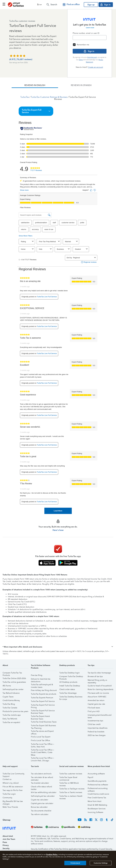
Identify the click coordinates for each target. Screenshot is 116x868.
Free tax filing (37, 675)
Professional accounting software (98, 789)
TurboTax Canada (10, 708)
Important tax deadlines (98, 728)
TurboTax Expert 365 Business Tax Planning (43, 726)
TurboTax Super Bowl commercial (68, 778)
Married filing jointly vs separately (97, 681)
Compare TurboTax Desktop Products (71, 677)
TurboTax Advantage (68, 693)
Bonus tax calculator (39, 807)
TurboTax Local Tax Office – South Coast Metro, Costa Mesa (42, 750)
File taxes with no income (98, 693)
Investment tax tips (95, 721)
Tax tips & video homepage (99, 673)
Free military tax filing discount (44, 690)
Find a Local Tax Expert (41, 737)
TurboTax (25, 97)
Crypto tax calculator (40, 800)
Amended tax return (96, 700)
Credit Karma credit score (98, 794)
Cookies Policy (52, 854)
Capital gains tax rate (96, 704)
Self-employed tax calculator (43, 796)
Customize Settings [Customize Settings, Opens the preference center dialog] (101, 863)
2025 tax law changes (97, 735)
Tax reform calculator (40, 814)
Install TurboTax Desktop (70, 686)
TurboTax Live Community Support (14, 774)
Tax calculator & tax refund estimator (42, 778)
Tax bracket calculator (40, 783)
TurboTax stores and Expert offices (42, 732)
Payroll (90, 777)
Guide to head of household (100, 686)
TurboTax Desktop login (69, 673)
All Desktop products (68, 682)
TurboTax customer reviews (71, 774)
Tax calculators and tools (41, 774)
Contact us (7, 779)
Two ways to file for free (13, 790)
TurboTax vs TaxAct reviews (71, 792)
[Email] (90, 38)
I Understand (75, 863)
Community (7, 798)
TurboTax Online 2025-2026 (14, 678)
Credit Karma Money (11, 700)
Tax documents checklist (41, 811)
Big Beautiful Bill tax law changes (13, 802)
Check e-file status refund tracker (41, 787)
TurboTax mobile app (12, 715)
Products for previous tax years (15, 711)
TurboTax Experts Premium (42, 698)
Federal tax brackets (96, 732)
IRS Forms (7, 686)
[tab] (35, 85)
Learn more (90, 28)
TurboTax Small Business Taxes (44, 722)
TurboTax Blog (9, 704)
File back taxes (94, 708)
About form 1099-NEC (97, 697)
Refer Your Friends (10, 807)
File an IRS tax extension (13, 787)
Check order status (67, 689)
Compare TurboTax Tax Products (12, 673)
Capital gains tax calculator (42, 803)
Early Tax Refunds (10, 719)
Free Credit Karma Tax (97, 798)
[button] (40, 5)
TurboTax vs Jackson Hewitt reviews (71, 796)
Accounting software (96, 774)
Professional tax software (98, 785)
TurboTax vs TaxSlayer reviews (72, 789)
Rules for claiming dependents (100, 689)
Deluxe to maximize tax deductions (41, 679)
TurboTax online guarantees (14, 682)
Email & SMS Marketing (97, 805)
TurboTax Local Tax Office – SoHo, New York (42, 745)
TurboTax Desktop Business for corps (71, 697)
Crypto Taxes (8, 697)
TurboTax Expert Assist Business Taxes (40, 717)
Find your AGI (94, 711)
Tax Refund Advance (11, 693)
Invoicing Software (95, 812)
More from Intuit (94, 801)
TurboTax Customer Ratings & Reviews (49, 97)
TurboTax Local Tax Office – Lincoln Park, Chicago (42, 758)
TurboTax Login (9, 794)
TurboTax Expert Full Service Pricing (43, 705)
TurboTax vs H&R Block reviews (69, 783)
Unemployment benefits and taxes (100, 715)
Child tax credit (94, 724)
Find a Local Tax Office (40, 740)
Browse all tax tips (95, 676)
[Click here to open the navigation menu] (4, 4)
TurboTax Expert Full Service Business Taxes (43, 711)
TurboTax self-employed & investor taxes (42, 685)
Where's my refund (11, 783)
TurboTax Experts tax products (44, 694)
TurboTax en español (11, 722)
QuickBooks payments (97, 781)
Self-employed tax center (13, 689)
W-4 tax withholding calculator (44, 792)
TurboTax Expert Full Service (43, 701)
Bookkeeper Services (97, 809)
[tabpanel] (58, 301)
